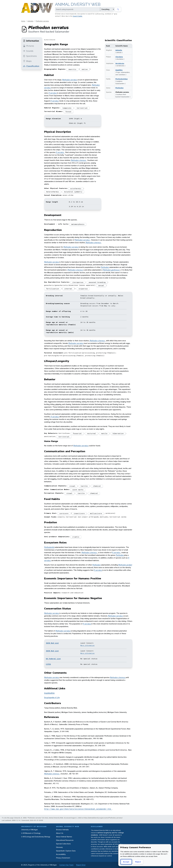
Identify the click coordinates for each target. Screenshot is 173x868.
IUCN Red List (52, 643)
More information (87, 645)
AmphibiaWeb (49, 693)
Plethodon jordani (125, 565)
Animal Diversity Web (78, 4)
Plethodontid (49, 547)
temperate (67, 108)
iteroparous (78, 282)
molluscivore (96, 513)
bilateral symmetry (73, 192)
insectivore (79, 513)
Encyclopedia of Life (52, 697)
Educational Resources (65, 840)
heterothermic (53, 192)
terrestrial (82, 108)
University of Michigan (29, 830)
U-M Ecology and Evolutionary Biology (36, 837)
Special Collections (63, 844)
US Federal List (53, 659)
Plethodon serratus (42, 21)
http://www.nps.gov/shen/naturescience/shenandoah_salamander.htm (78, 809)
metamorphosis (78, 224)
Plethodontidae (122, 79)
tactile (84, 486)
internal (68, 289)
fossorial (77, 433)
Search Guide (78, 16)
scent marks (78, 490)
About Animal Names (64, 837)
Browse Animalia (62, 830)
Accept (126, 862)
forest (68, 112)
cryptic (76, 537)
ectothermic (76, 189)
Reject (138, 862)
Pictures (29, 46)
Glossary (59, 847)
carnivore (64, 513)
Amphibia (119, 70)
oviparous (83, 289)
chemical (97, 486)
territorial (64, 437)
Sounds (28, 51)
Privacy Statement (63, 858)
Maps (27, 61)
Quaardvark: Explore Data (66, 851)
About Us (60, 833)
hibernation (118, 433)
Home (23, 21)
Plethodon (119, 88)
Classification (31, 66)
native (85, 69)
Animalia (30, 21)
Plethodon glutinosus (111, 270)
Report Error (81, 865)
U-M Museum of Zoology (31, 833)
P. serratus (53, 93)
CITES (48, 664)
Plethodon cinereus (79, 160)
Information (31, 41)
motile (104, 433)
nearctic (72, 69)
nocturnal (92, 433)
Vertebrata (120, 63)
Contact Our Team (66, 865)
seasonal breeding (97, 282)
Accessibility (61, 854)
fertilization (53, 289)
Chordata (119, 57)
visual (72, 486)
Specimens (30, 56)
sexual (101, 285)
